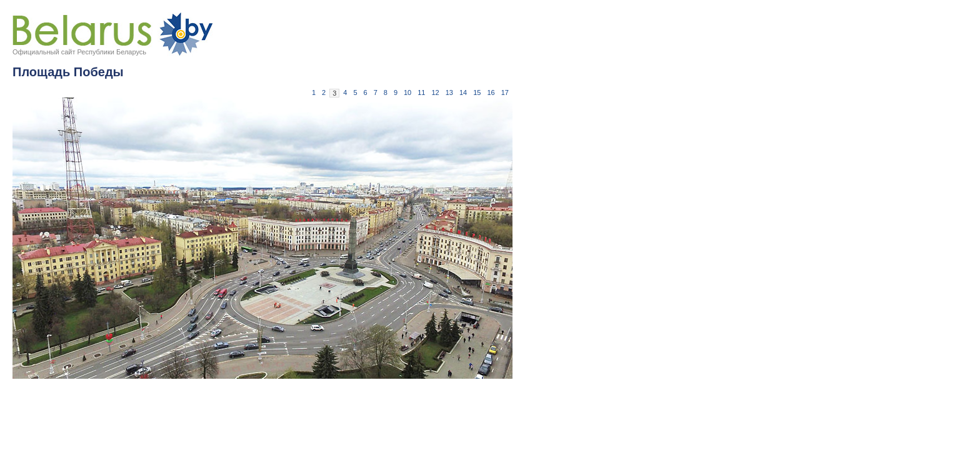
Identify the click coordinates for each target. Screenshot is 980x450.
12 (436, 92)
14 (463, 92)
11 (421, 92)
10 (407, 92)
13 (449, 92)
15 (477, 92)
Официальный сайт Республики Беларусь (79, 52)
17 (505, 92)
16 (491, 92)
